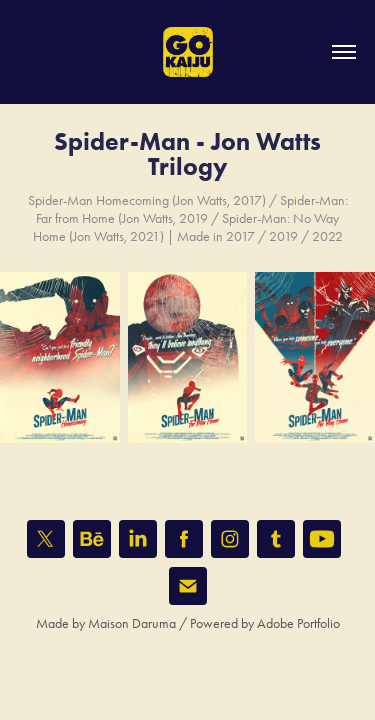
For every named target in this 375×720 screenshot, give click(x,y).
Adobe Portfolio (298, 623)
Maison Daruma (132, 623)
